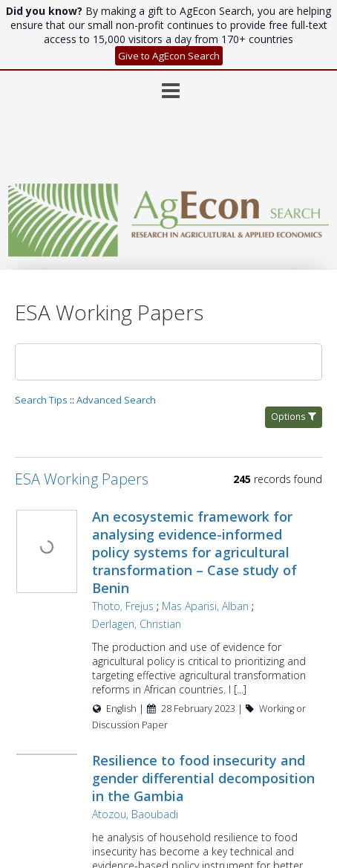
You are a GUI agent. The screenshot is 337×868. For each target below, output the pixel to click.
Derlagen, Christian (157, 553)
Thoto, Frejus (143, 535)
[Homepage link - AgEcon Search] (168, 155)
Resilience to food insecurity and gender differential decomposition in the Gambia (208, 722)
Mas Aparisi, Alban (225, 535)
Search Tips (41, 329)
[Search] (168, 291)
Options (294, 346)
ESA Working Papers (82, 408)
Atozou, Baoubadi (155, 758)
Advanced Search (116, 329)
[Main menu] (168, 14)
